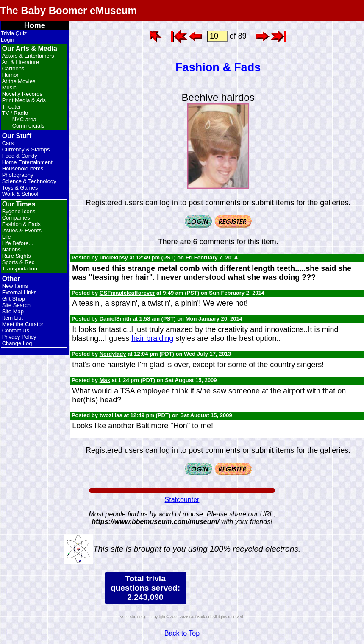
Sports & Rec (18, 262)
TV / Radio (15, 113)
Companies (16, 218)
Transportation (20, 269)
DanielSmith (115, 319)
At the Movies (19, 81)
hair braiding (152, 338)
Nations (11, 250)
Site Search (16, 305)
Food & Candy (20, 156)
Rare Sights (17, 256)
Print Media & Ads (24, 100)
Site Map (13, 311)
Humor (10, 75)
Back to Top (182, 633)
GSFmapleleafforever (127, 293)
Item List (13, 318)
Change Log (17, 343)
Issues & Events (22, 230)
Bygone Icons (19, 211)
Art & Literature (21, 62)
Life (7, 237)
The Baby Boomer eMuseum (68, 10)
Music (9, 88)
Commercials (28, 126)
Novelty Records (22, 94)
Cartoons (13, 68)
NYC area (24, 119)
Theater (12, 107)
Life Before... (18, 243)
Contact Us (16, 330)
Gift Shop (14, 299)
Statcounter (182, 500)
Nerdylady (113, 354)
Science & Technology (29, 181)
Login (8, 40)
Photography (18, 175)
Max (105, 380)
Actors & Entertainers (28, 56)
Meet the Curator (23, 324)
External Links (19, 292)
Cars (8, 143)
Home (35, 25)
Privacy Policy (19, 337)
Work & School (20, 194)
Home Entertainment (27, 162)
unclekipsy (114, 258)
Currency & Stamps (26, 149)
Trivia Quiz (14, 33)
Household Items (23, 169)
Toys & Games (20, 188)
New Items (15, 286)
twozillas (111, 415)
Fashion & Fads (21, 224)
